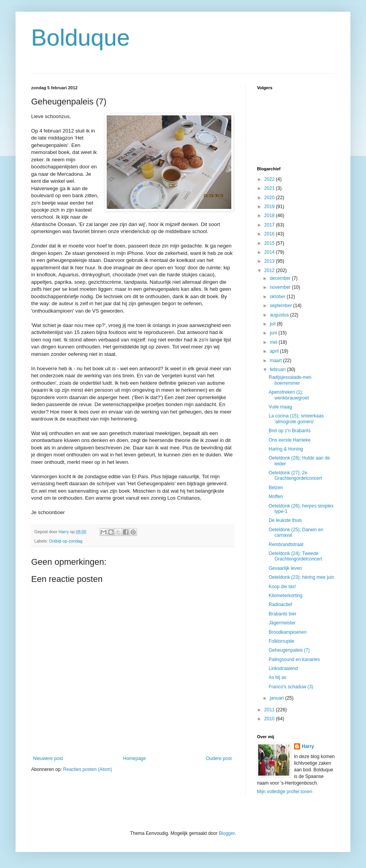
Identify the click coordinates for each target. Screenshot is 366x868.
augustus (280, 315)
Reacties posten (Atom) (87, 769)
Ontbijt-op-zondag (66, 541)
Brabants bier (282, 614)
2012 (270, 270)
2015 (270, 243)
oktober (278, 297)
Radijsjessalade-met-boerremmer (290, 380)
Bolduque (81, 38)
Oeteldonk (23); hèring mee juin (301, 577)
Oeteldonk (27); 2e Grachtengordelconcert (295, 476)
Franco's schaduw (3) (291, 687)
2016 (270, 234)
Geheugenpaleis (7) (289, 650)
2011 (270, 710)
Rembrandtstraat (286, 544)
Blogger (227, 833)
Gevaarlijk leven (285, 568)
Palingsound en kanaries (294, 659)
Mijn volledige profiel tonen (285, 792)
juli (273, 324)
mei (274, 342)
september (282, 306)
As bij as (277, 677)
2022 (270, 179)
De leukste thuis (285, 520)
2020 (270, 198)
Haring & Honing (286, 449)
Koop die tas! (282, 587)
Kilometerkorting (286, 596)
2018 (270, 216)
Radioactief (280, 605)
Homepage (135, 758)
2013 (270, 261)
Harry (308, 746)
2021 (270, 188)
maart (276, 361)
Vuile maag (280, 407)
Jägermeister (282, 623)
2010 (270, 719)
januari (277, 698)
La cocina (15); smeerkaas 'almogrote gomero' (296, 419)
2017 (270, 225)
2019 (270, 207)
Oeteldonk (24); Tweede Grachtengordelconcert (295, 556)
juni (274, 333)
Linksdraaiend (283, 668)
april (275, 351)
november (281, 287)
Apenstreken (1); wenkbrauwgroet (289, 395)
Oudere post (219, 758)
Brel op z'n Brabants (290, 431)
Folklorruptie (282, 641)
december (281, 278)
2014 (270, 252)
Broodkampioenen (288, 632)
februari (278, 369)
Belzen (276, 488)
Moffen (276, 497)
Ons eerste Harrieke (289, 440)
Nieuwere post (48, 758)
